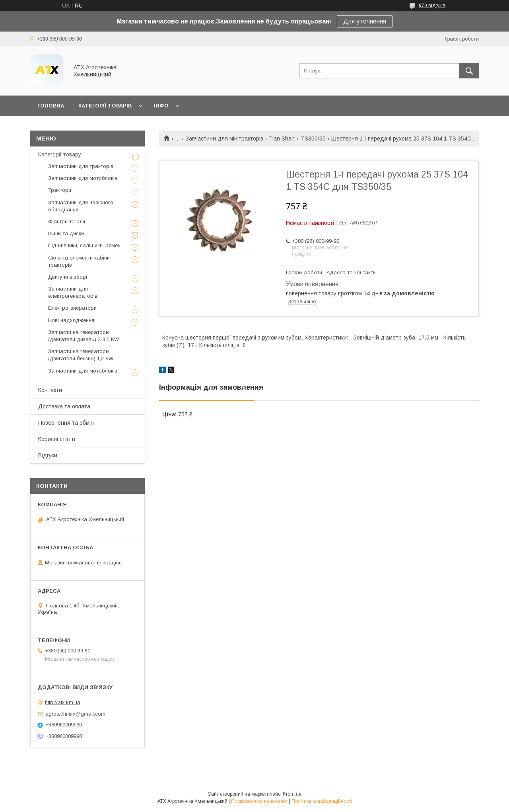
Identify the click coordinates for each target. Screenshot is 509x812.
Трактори (60, 190)
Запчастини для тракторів (81, 166)
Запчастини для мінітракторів (224, 139)
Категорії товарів (105, 106)
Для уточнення (365, 21)
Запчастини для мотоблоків (83, 178)
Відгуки (48, 455)
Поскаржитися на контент (259, 801)
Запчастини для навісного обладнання (81, 206)
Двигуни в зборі (68, 277)
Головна (51, 106)
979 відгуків (432, 6)
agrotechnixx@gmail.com (75, 713)
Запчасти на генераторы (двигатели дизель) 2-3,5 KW (84, 336)
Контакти (50, 390)
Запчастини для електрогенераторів (73, 292)
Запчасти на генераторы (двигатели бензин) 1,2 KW (81, 355)
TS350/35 (313, 139)
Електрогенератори (72, 308)
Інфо (161, 106)
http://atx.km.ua (63, 702)
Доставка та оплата (64, 406)
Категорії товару (60, 154)
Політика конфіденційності (322, 801)
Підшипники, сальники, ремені (85, 245)
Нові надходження (71, 320)
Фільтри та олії (67, 222)
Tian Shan (282, 139)
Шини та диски (66, 233)
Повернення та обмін (66, 423)
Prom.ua (292, 794)
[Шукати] (469, 71)
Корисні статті (57, 439)
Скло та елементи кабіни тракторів (79, 261)
